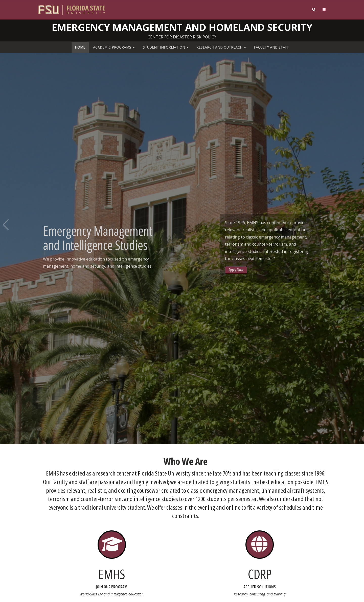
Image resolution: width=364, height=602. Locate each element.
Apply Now (236, 270)
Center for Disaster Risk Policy (182, 37)
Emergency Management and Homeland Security (182, 27)
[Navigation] (324, 10)
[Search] (314, 10)
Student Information (166, 47)
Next (358, 225)
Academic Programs (114, 47)
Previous (6, 225)
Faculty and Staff (271, 47)
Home (80, 47)
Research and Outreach (221, 47)
